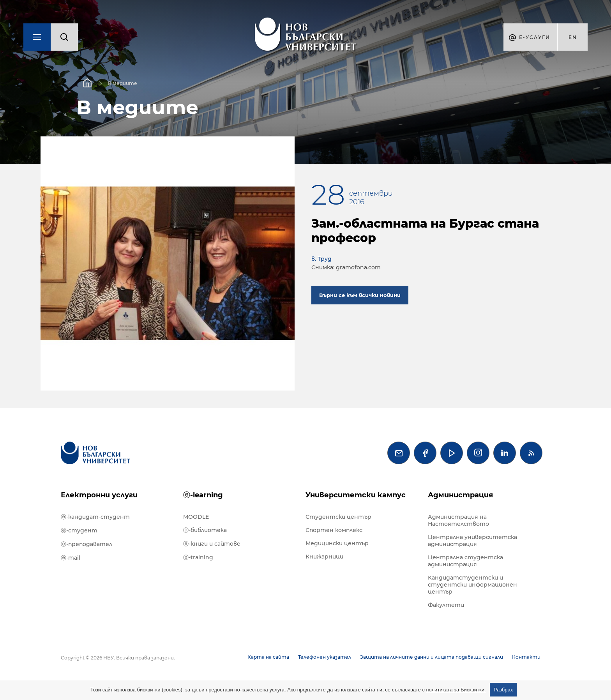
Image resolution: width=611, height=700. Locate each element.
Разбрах (503, 690)
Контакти (526, 657)
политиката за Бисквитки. (456, 690)
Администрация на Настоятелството (458, 520)
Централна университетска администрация (472, 541)
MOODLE (196, 517)
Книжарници (324, 557)
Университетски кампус (356, 495)
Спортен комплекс (334, 530)
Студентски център (338, 517)
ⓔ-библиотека (205, 530)
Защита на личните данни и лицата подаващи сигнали (432, 657)
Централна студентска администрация (465, 561)
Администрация (460, 495)
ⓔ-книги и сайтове (212, 544)
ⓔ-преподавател (87, 544)
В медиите (123, 83)
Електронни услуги (99, 495)
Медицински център (337, 543)
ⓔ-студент (79, 530)
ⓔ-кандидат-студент (95, 517)
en (573, 37)
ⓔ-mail (71, 558)
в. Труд (321, 259)
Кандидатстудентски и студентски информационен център (472, 585)
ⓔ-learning (203, 495)
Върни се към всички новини (360, 295)
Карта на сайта (268, 657)
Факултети (446, 605)
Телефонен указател (325, 657)
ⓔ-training (198, 557)
